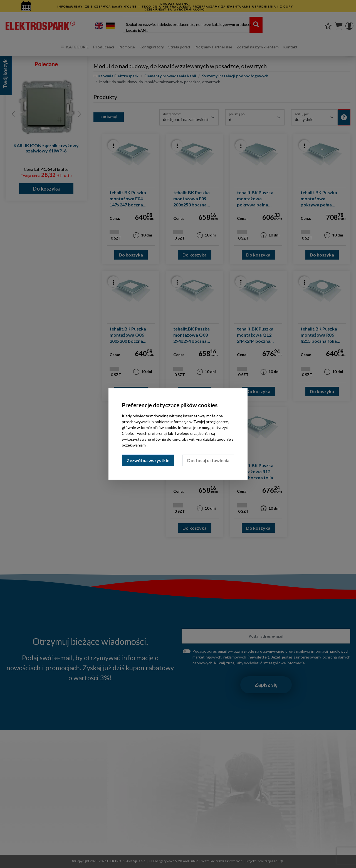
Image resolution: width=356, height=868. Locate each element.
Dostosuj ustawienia (208, 460)
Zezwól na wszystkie (148, 460)
